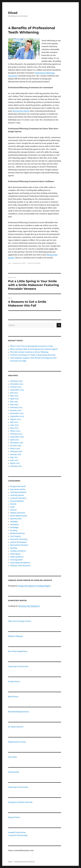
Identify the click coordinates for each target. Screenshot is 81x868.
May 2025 (14, 396)
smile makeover (17, 557)
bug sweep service (18, 489)
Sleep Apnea (15, 554)
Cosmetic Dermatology (18, 835)
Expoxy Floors (14, 817)
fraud (12, 507)
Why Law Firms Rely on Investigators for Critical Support (34, 349)
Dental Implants (17, 501)
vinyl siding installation (20, 563)
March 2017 (15, 463)
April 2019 (14, 440)
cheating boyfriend (18, 492)
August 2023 (15, 419)
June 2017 (14, 460)
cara (10, 263)
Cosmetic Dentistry (34, 263)
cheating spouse (17, 495)
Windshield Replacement (19, 712)
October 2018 (16, 446)
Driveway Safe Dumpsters (29, 606)
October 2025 (16, 387)
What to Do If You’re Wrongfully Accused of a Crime (32, 346)
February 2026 (16, 381)
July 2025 (14, 393)
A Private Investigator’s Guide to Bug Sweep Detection (33, 355)
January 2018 (16, 454)
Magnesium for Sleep (17, 742)
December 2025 (17, 384)
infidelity (14, 522)
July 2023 (14, 422)
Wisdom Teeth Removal (20, 566)
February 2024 (16, 407)
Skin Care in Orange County (20, 621)
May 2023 (14, 428)
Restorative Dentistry (19, 545)
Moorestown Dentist (21, 111)
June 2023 (14, 425)
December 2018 (17, 443)
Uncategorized (16, 560)
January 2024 (16, 410)
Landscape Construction (18, 666)
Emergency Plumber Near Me (20, 802)
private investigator (19, 542)
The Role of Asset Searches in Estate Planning (29, 352)
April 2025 (15, 399)
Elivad (13, 13)
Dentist (13, 504)
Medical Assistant (18, 533)
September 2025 (17, 390)
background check (18, 486)
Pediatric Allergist (16, 636)
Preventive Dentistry (19, 539)
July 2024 (14, 402)
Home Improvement (19, 516)
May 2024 (14, 405)
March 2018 (15, 449)
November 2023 (17, 413)
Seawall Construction (17, 832)
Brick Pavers (13, 697)
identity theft (16, 519)
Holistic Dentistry (18, 513)
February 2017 (16, 466)
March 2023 (15, 431)
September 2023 (17, 416)
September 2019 (17, 437)
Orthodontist (14, 772)
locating (14, 530)
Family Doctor (14, 681)
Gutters (13, 510)
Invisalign (14, 527)
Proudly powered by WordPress (24, 862)
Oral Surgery (15, 536)
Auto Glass (13, 757)
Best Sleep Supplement (18, 651)
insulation (15, 524)
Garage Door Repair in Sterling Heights (34, 586)
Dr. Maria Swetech (16, 727)
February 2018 (16, 451)
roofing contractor (18, 551)
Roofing (14, 548)
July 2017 (14, 457)
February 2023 (16, 434)
